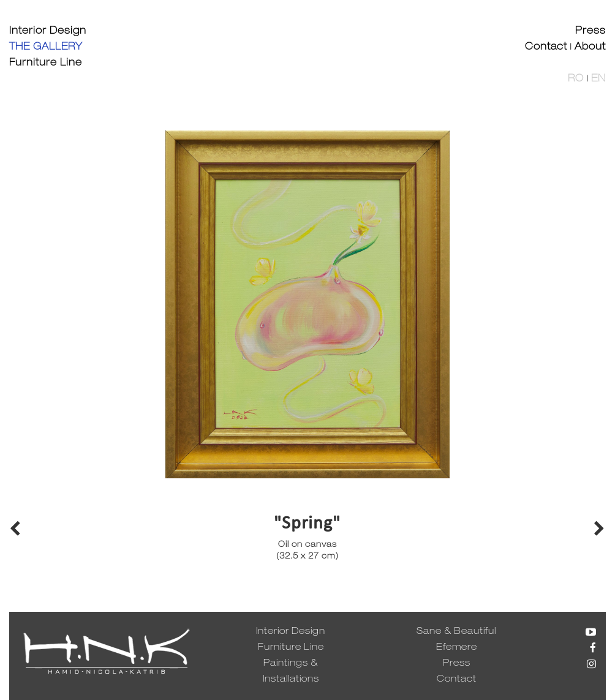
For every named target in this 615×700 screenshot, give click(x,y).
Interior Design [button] (48, 32)
